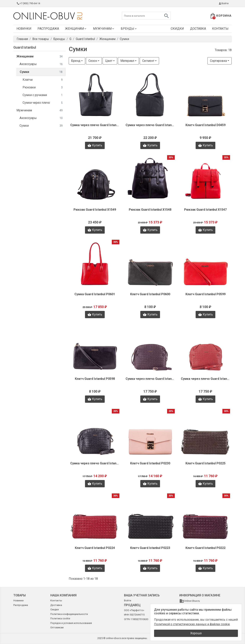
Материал (127, 61)
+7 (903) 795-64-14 (28, 3)
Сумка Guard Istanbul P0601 (95, 294)
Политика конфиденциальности (69, 614)
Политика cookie (60, 618)
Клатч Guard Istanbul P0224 (95, 548)
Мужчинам (104, 29)
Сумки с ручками (43, 95)
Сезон (93, 61)
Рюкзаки (43, 88)
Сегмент (148, 61)
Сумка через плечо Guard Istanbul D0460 (150, 125)
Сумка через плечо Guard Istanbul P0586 (95, 463)
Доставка (198, 29)
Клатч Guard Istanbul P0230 (150, 463)
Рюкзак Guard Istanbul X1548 (150, 210)
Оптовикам (57, 627)
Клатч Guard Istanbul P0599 (205, 294)
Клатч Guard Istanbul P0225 (205, 463)
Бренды (129, 29)
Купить (95, 145)
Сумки (41, 72)
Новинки (24, 29)
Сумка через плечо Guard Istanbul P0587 (205, 379)
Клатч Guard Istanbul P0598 (95, 379)
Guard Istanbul (25, 47)
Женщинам (76, 29)
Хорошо (196, 633)
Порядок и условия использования (71, 623)
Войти (223, 3)
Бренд (76, 61)
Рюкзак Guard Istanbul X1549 (95, 210)
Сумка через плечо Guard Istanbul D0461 (95, 125)
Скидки (177, 29)
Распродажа (48, 29)
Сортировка (218, 61)
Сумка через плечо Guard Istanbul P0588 (150, 379)
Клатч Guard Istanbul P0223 (150, 548)
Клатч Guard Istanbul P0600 (150, 294)
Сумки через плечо (43, 103)
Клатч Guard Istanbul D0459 (205, 125)
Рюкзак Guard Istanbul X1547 (205, 210)
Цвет (109, 61)
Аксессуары (41, 64)
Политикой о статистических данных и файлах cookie (192, 624)
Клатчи (43, 80)
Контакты (220, 29)
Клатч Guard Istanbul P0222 (205, 548)
